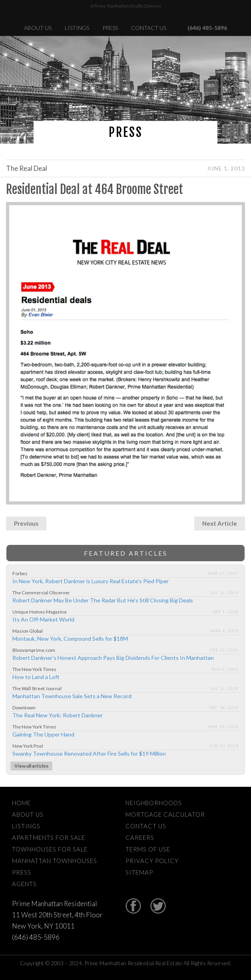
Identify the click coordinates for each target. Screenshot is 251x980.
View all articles (31, 766)
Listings (77, 28)
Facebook (133, 906)
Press (110, 28)
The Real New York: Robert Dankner (58, 715)
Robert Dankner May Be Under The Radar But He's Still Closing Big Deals (103, 600)
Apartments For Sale (49, 837)
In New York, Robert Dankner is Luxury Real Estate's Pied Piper (91, 581)
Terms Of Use (148, 849)
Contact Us (149, 28)
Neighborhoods (154, 803)
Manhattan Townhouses (55, 861)
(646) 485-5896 (207, 28)
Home (21, 803)
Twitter (158, 906)
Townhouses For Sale (50, 849)
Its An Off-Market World (43, 619)
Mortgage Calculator (165, 814)
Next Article (220, 523)
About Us (38, 28)
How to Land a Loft (36, 677)
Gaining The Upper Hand (43, 734)
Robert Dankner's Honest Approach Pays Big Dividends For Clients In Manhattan (113, 658)
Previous (26, 523)
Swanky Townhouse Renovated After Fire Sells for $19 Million (89, 753)
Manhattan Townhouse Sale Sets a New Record (72, 696)
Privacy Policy (152, 861)
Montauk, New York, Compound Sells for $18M (70, 638)
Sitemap (139, 872)
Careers (140, 837)
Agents (24, 884)
